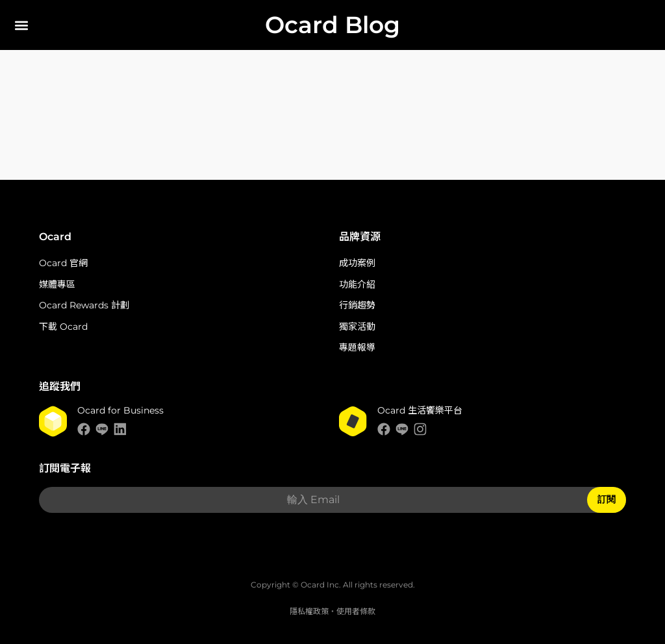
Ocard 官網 (63, 263)
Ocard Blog (332, 25)
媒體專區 (57, 284)
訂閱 (607, 499)
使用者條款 (356, 611)
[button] (21, 25)
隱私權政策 (309, 611)
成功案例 (357, 263)
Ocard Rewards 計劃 (84, 305)
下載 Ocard (63, 327)
